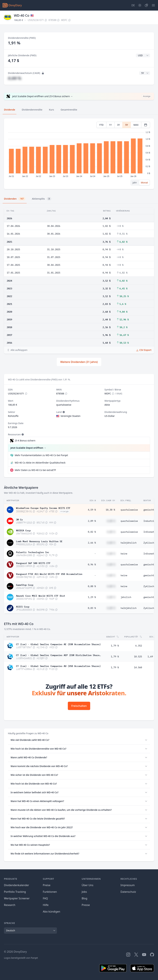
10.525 (138, 657)
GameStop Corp (25, 585)
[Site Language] (133, 5)
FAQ (45, 898)
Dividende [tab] (10, 110)
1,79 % (115, 646)
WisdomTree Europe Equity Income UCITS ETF (43, 508)
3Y (118, 125)
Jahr (135, 183)
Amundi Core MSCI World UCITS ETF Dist (41, 595)
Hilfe (46, 905)
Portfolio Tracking (15, 892)
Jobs (84, 892)
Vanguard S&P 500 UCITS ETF (33, 563)
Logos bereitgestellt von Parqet (21, 958)
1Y (110, 125)
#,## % (15, 78)
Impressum (128, 885)
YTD (101, 125)
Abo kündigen (52, 912)
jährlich (126, 597)
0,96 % (92, 564)
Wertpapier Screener (17, 898)
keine (124, 554)
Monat (144, 183)
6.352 (139, 646)
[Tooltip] (63, 412)
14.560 (138, 667)
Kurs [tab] (51, 110)
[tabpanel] (79, 154)
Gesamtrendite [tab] (69, 110)
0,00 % (92, 586)
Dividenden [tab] (15, 199)
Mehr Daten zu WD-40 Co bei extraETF (35, 470)
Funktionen (50, 892)
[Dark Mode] (140, 5)
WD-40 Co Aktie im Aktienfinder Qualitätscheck (40, 463)
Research (10, 905)
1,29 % (92, 597)
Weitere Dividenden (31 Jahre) (79, 362)
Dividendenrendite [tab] (32, 110)
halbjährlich (129, 543)
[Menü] (153, 5)
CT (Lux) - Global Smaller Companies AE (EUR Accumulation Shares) (58, 644)
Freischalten (79, 706)
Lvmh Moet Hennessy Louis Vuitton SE (39, 541)
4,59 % (92, 510)
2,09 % (92, 521)
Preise (47, 885)
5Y (127, 125)
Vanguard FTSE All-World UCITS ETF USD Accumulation (49, 574)
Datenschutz (128, 892)
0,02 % (92, 532)
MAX (136, 125)
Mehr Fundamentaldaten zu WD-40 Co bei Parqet (41, 455)
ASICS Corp (23, 606)
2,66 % (92, 543)
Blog (85, 898)
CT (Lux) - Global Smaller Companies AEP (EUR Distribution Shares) (58, 655)
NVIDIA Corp (23, 530)
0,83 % (92, 608)
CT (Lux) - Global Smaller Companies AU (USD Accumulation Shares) (58, 666)
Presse (86, 905)
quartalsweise (129, 510)
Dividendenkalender (17, 885)
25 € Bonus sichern (25, 441)
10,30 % (110, 510)
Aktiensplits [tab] (42, 199)
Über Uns (88, 885)
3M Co (19, 519)
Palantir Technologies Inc (33, 552)
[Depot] (146, 5)
